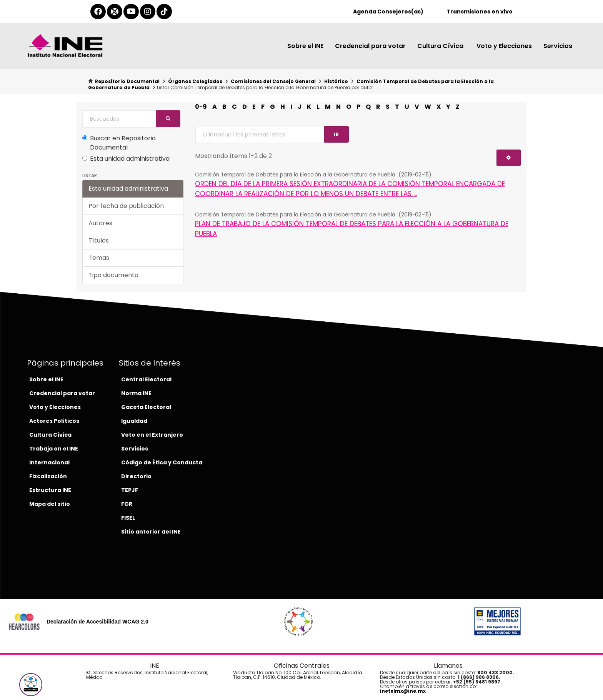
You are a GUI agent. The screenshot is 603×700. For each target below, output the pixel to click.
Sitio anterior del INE (151, 532)
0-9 (201, 107)
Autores (100, 223)
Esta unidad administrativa (126, 159)
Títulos (99, 240)
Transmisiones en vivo (480, 12)
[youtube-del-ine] (131, 12)
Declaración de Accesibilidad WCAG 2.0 (97, 622)
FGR (127, 504)
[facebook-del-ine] (98, 12)
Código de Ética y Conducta (162, 462)
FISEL (128, 518)
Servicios (558, 46)
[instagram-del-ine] (148, 12)
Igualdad (134, 421)
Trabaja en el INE (54, 449)
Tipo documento (113, 275)
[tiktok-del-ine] (164, 12)
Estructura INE (50, 490)
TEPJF (130, 490)
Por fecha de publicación (126, 206)
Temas (99, 258)
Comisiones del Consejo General (273, 81)
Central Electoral (146, 379)
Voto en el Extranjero (152, 435)
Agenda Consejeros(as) (388, 12)
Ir (336, 134)
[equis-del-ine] (115, 12)
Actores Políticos (54, 421)
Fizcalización (48, 476)
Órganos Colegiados (195, 81)
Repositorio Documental (127, 81)
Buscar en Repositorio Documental (119, 143)
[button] (31, 685)
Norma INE (136, 393)
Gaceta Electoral (146, 407)
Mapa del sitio (50, 504)
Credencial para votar (370, 46)
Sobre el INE (305, 46)
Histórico (336, 81)
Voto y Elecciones (504, 46)
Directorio (136, 476)
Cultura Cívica (441, 46)
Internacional (49, 462)
